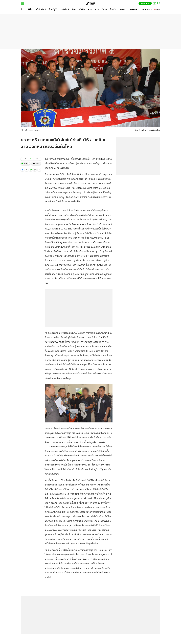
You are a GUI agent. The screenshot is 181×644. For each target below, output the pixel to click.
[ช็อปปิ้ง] (113, 10)
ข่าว (136, 130)
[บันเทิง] (82, 10)
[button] (22, 170)
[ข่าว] (22, 10)
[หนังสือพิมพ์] (41, 10)
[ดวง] (90, 10)
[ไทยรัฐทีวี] (53, 10)
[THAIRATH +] (146, 10)
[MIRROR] (133, 10)
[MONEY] (123, 10)
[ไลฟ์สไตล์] (65, 10)
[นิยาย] (104, 10)
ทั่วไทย (144, 130)
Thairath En (145, 3)
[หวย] (97, 10)
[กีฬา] (74, 10)
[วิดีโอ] (30, 10)
